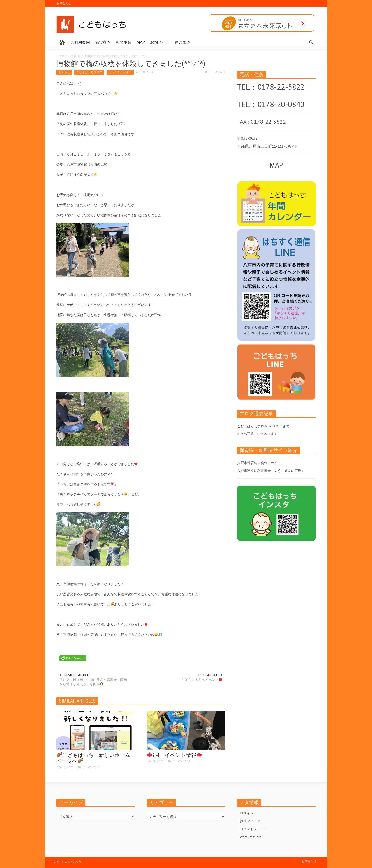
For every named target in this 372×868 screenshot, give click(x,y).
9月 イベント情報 (174, 755)
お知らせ (75, 56)
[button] (311, 42)
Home (61, 56)
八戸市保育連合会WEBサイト (259, 463)
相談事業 (124, 42)
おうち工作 (246, 434)
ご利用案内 (80, 42)
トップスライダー (120, 72)
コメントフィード (253, 829)
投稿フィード (250, 821)
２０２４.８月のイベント (202, 680)
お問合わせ (64, 3)
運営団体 (182, 42)
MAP (141, 42)
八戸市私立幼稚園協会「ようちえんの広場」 (271, 471)
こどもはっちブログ (89, 72)
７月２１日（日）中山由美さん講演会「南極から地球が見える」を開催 (93, 682)
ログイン (247, 813)
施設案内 (103, 42)
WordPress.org (251, 837)
